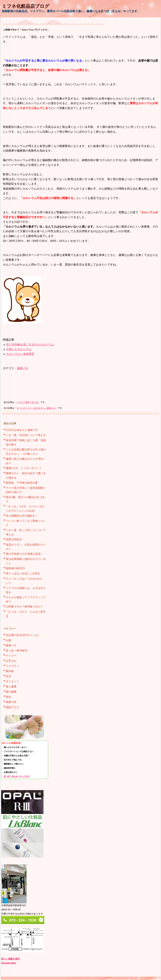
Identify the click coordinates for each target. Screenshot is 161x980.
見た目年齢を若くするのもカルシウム (30, 344)
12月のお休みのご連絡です (22, 430)
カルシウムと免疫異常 (20, 354)
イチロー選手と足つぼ (27, 402)
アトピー (11, 656)
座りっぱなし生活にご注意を (23, 573)
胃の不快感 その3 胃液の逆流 (23, 554)
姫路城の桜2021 (15, 568)
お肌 (8, 640)
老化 (8, 697)
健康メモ (23, 368)
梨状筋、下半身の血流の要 (22, 483)
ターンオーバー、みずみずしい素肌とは (36, 408)
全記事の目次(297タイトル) (22, 635)
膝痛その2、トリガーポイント (24, 468)
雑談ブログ (12, 707)
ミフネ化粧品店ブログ (26, 6)
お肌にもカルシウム (19, 349)
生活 (8, 676)
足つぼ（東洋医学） (18, 651)
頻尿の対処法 (14, 539)
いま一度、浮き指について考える (26, 435)
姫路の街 (11, 702)
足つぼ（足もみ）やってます (17, 776)
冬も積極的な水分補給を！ (22, 516)
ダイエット (12, 681)
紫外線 (10, 671)
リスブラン (12, 666)
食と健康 (11, 687)
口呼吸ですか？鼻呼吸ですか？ (24, 607)
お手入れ (11, 661)
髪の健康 (11, 692)
